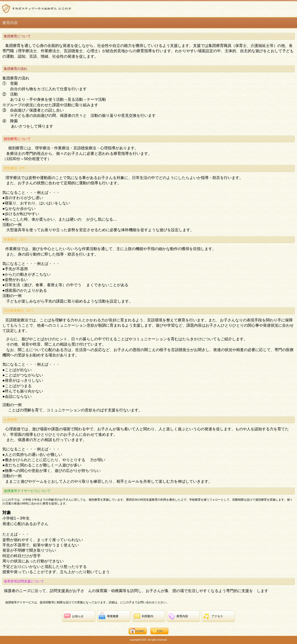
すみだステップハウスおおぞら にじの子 (38, 9)
